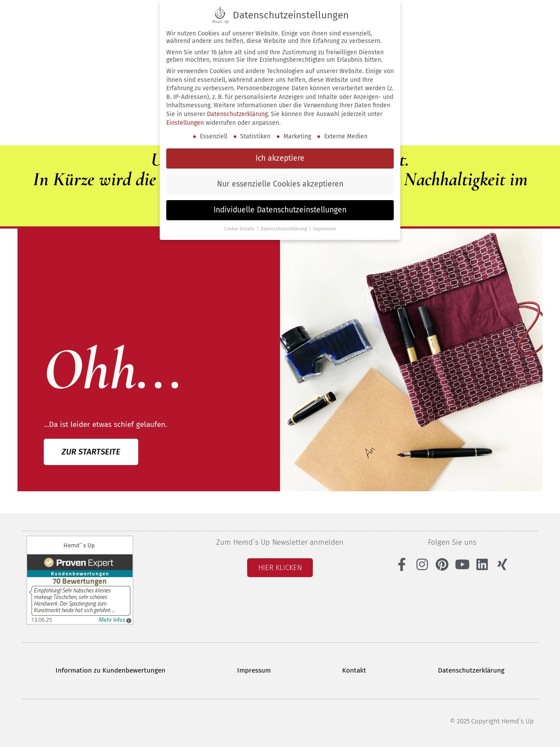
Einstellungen (185, 123)
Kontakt (355, 669)
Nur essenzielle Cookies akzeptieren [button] (280, 184)
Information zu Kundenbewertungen (110, 669)
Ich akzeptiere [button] (280, 158)
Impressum (254, 669)
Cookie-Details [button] (240, 229)
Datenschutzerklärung (472, 669)
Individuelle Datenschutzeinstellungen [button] (280, 210)
